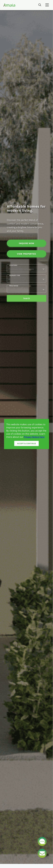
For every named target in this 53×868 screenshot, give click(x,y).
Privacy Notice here (34, 437)
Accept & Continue (26, 443)
